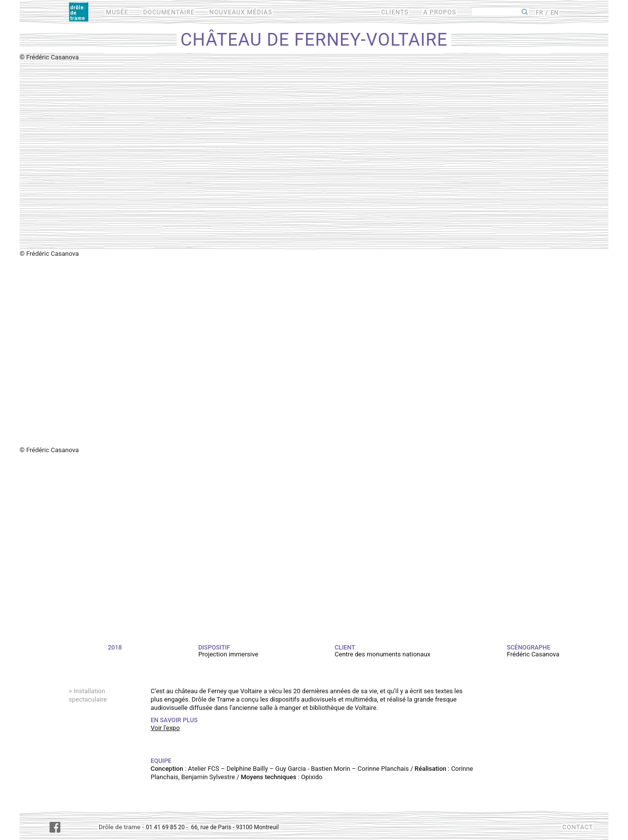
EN (554, 13)
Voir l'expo (165, 728)
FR (539, 13)
